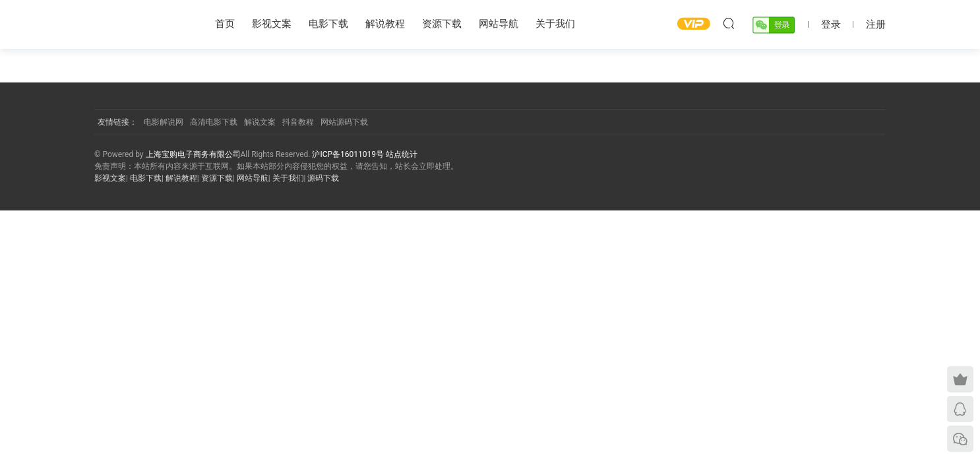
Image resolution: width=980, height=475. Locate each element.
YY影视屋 (140, 23)
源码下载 (323, 178)
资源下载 (442, 24)
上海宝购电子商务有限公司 (193, 154)
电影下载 (328, 24)
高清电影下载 (214, 122)
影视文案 (272, 24)
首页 (225, 24)
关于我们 (555, 24)
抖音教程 (298, 122)
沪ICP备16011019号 (349, 154)
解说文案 (260, 122)
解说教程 (385, 24)
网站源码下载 (344, 122)
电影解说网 (164, 122)
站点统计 (402, 154)
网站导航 (499, 24)
